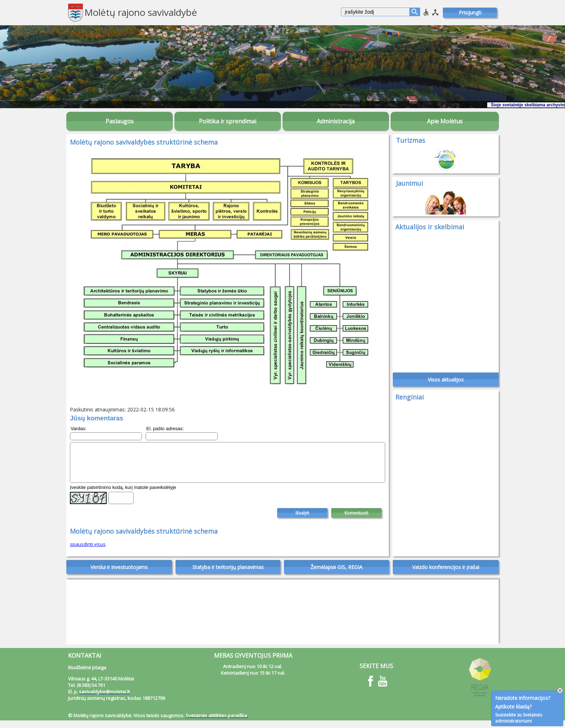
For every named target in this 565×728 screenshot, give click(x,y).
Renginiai (410, 401)
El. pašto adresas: (165, 429)
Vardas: (79, 429)
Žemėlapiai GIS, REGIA (337, 575)
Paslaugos (120, 121)
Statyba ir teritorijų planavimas (228, 575)
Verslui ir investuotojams (119, 575)
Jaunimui (410, 183)
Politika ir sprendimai (228, 121)
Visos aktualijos (446, 383)
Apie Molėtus (445, 121)
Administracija (336, 121)
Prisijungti (470, 12)
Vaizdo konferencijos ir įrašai (446, 575)
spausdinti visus (88, 552)
